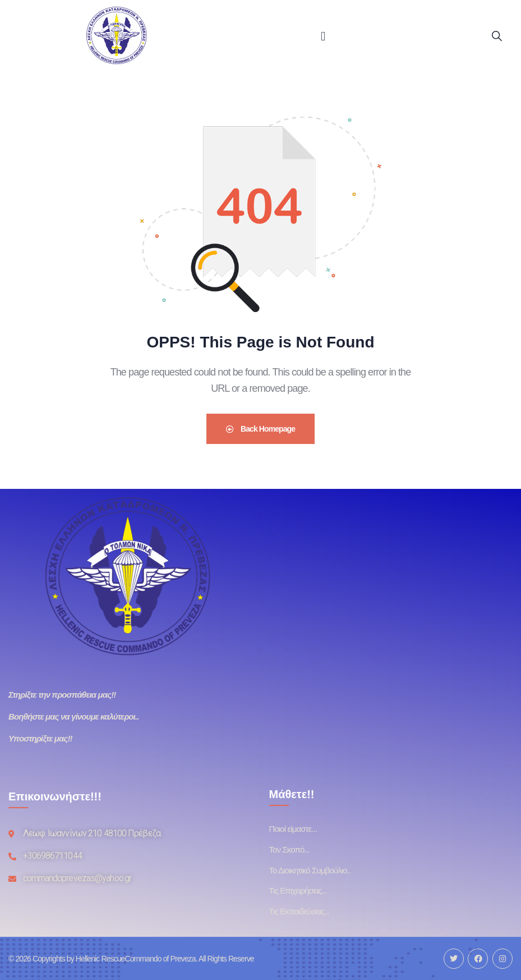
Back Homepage (260, 429)
